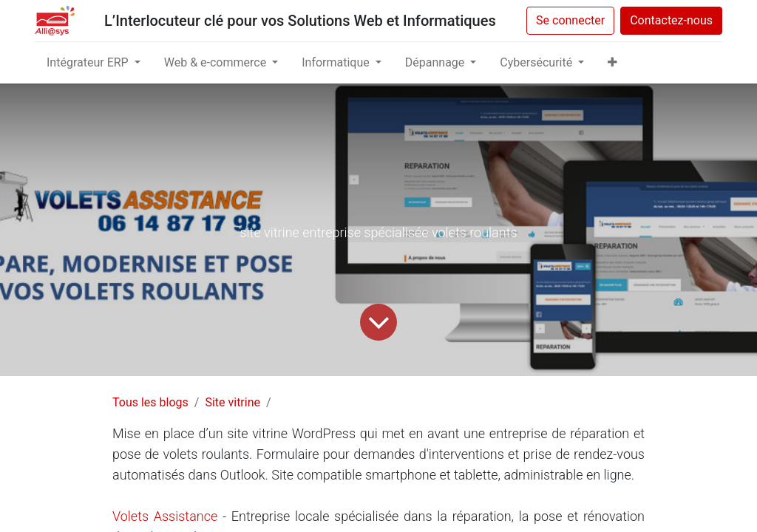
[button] (612, 63)
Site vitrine (232, 402)
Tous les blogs (150, 402)
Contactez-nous (671, 20)
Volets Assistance (165, 516)
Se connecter (570, 20)
